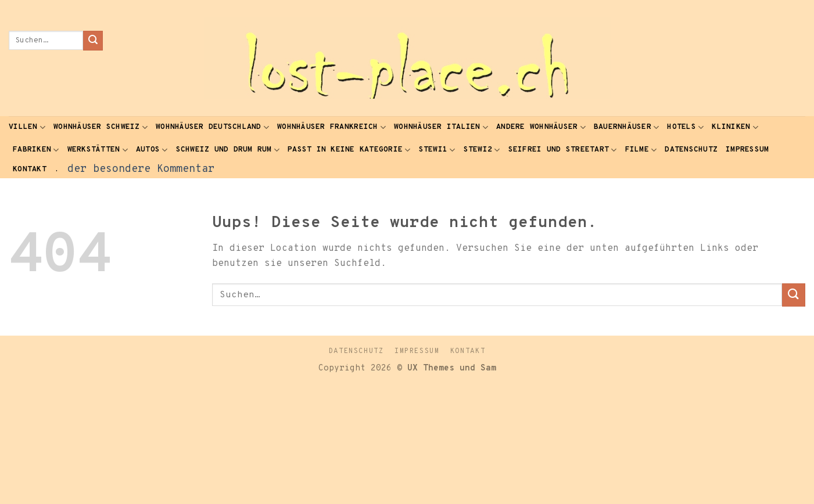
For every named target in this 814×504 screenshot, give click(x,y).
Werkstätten (98, 150)
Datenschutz (691, 150)
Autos (152, 150)
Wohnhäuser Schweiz (101, 127)
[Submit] (93, 41)
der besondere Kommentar (141, 169)
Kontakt (30, 170)
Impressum (747, 150)
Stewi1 (437, 150)
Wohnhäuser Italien (441, 127)
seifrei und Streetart (563, 150)
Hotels (685, 127)
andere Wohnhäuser (541, 127)
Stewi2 (482, 150)
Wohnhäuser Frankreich (331, 127)
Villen (27, 127)
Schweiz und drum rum (228, 150)
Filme (641, 150)
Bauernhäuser (627, 127)
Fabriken (36, 150)
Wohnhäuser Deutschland (212, 127)
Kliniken (735, 127)
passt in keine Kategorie (349, 150)
